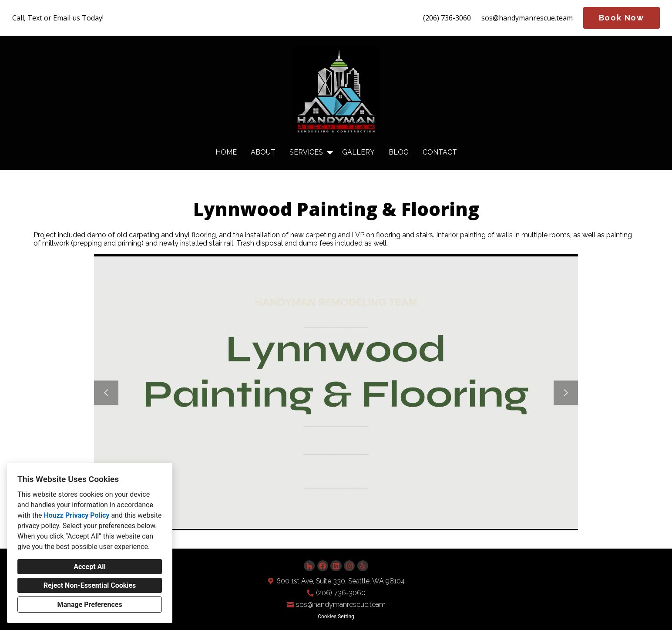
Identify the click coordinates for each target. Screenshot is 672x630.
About (263, 152)
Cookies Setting (336, 617)
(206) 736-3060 (447, 18)
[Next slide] (566, 393)
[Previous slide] (106, 393)
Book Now (622, 18)
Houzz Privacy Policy (76, 515)
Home (226, 152)
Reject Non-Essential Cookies (90, 585)
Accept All (90, 567)
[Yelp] (363, 566)
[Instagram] (349, 566)
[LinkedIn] (336, 566)
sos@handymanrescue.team (527, 18)
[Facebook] (323, 566)
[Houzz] (309, 566)
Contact (440, 152)
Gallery (358, 152)
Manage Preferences (89, 605)
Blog (399, 152)
